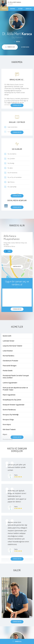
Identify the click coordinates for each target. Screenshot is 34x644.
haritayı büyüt (17, 266)
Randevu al (17, 641)
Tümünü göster (17, 196)
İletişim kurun (25, 47)
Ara (8, 251)
